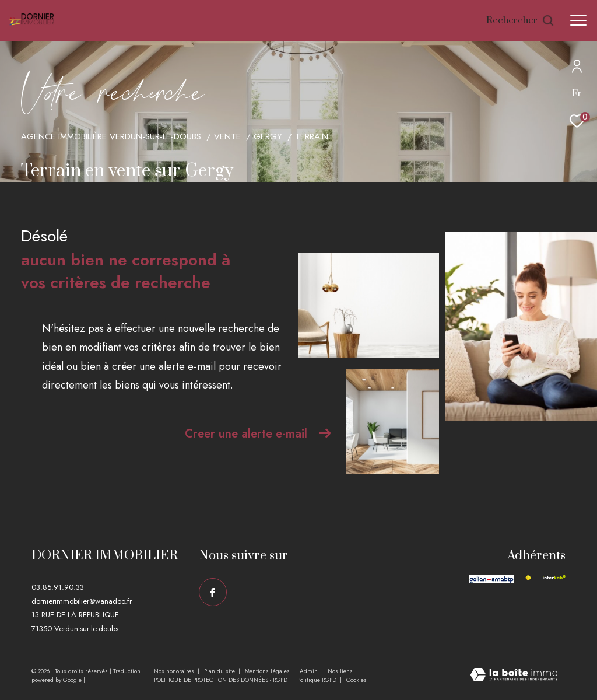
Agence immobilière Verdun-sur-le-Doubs (111, 136)
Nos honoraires (175, 671)
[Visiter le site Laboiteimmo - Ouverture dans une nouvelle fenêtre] (514, 676)
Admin (310, 671)
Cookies (357, 680)
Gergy (268, 136)
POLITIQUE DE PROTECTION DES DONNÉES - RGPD (222, 680)
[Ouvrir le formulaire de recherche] (521, 21)
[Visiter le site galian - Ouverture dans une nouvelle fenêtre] (491, 579)
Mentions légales (268, 671)
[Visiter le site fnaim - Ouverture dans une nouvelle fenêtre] (528, 578)
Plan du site (220, 671)
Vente (227, 136)
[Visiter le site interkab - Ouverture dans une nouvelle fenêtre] (554, 577)
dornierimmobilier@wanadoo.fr (82, 601)
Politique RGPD (317, 680)
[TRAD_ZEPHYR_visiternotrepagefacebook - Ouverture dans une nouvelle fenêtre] (213, 592)
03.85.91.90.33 (58, 587)
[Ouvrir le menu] (578, 20)
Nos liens (341, 671)
